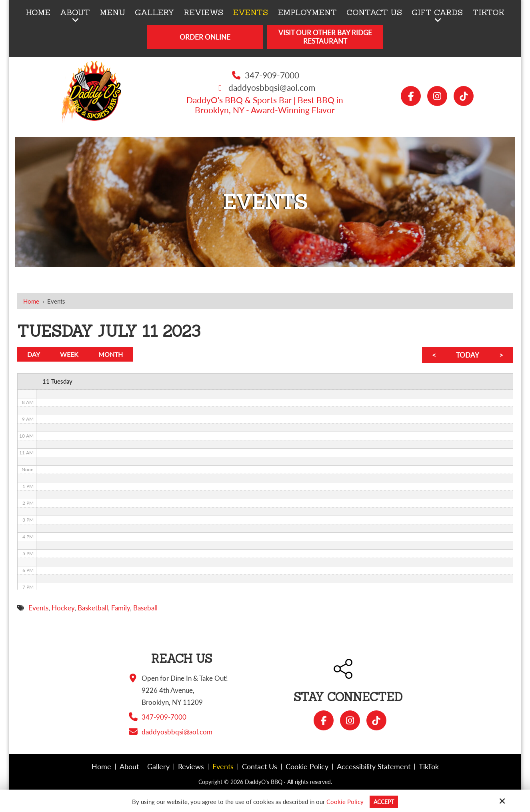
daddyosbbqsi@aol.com (272, 87)
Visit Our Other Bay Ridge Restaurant (325, 37)
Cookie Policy (344, 802)
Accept (384, 802)
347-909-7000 (272, 75)
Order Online (205, 37)
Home (31, 301)
